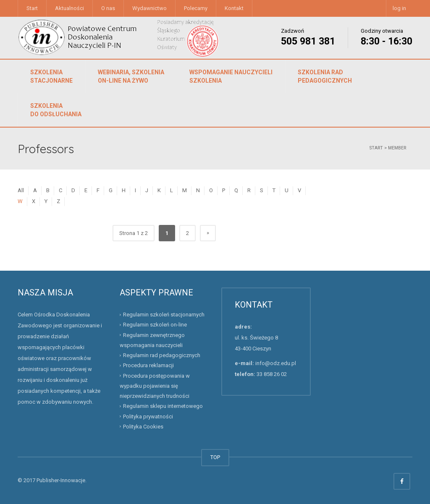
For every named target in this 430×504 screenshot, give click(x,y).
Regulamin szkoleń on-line (155, 325)
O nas (108, 8)
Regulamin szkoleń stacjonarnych (164, 315)
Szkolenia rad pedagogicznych (325, 76)
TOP (215, 457)
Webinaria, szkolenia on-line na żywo (131, 76)
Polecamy (196, 8)
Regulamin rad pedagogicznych (162, 355)
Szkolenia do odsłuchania (56, 110)
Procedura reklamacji (148, 365)
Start (32, 8)
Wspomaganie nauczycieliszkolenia (231, 76)
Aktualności (69, 8)
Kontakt (234, 8)
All (21, 190)
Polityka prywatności (148, 416)
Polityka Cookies (143, 427)
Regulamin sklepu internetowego (163, 406)
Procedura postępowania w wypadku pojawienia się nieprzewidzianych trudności (155, 386)
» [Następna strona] (208, 233)
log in (399, 8)
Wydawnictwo (149, 8)
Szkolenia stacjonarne (51, 76)
